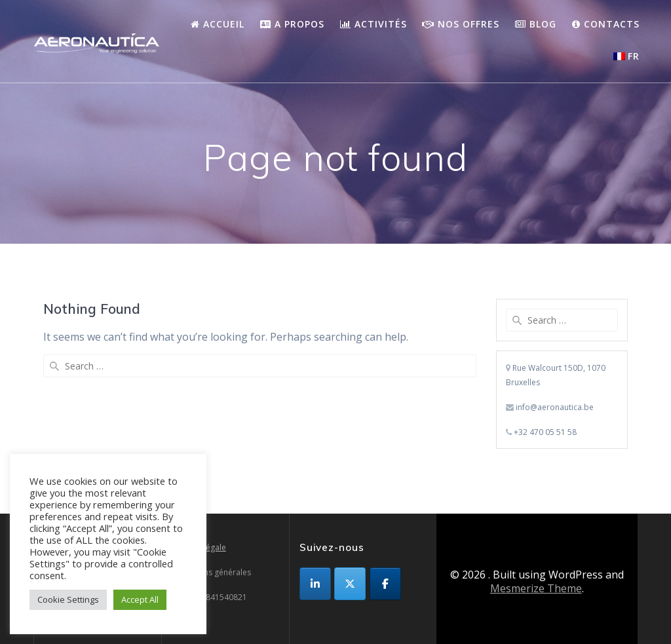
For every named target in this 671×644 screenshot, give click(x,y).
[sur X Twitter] (350, 584)
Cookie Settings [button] (68, 599)
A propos (292, 24)
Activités (374, 24)
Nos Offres (461, 24)
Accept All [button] (140, 599)
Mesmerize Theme (536, 588)
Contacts (606, 24)
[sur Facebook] (385, 584)
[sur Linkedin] (315, 584)
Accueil (218, 24)
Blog (536, 24)
